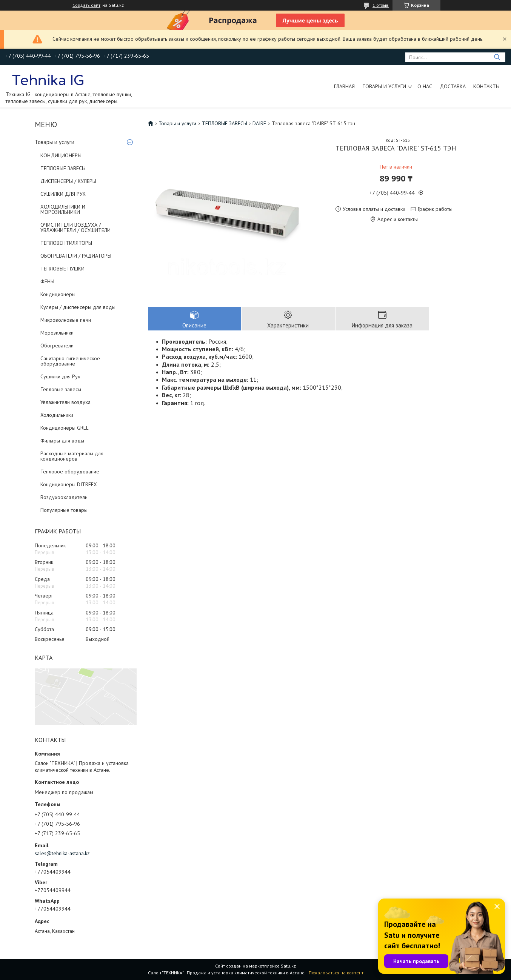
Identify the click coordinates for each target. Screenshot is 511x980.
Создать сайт (86, 5)
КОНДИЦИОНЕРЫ (61, 155)
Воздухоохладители (64, 497)
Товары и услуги (384, 86)
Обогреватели (57, 346)
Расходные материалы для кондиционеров (72, 456)
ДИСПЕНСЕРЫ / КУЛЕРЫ (68, 181)
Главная (344, 86)
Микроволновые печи (66, 320)
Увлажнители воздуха (65, 402)
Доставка (453, 86)
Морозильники (57, 333)
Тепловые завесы (61, 389)
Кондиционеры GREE (65, 428)
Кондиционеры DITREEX (69, 484)
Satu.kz (288, 966)
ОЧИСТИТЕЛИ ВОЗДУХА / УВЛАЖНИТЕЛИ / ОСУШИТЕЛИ (75, 227)
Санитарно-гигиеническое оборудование (70, 361)
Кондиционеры (58, 294)
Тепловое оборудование (70, 472)
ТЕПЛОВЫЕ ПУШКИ (62, 269)
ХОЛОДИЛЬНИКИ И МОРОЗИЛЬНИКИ (63, 209)
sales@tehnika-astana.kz (62, 853)
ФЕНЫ (47, 281)
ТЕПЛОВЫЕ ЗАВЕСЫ (63, 168)
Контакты (486, 86)
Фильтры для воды (62, 441)
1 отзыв (381, 5)
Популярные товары (64, 510)
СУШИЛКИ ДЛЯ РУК (63, 194)
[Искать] (497, 57)
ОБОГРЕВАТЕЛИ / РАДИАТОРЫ (76, 256)
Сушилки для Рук (60, 376)
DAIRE (259, 123)
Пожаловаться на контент (336, 973)
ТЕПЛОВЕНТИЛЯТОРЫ (66, 243)
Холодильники (57, 415)
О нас (425, 86)
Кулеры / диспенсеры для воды (78, 307)
